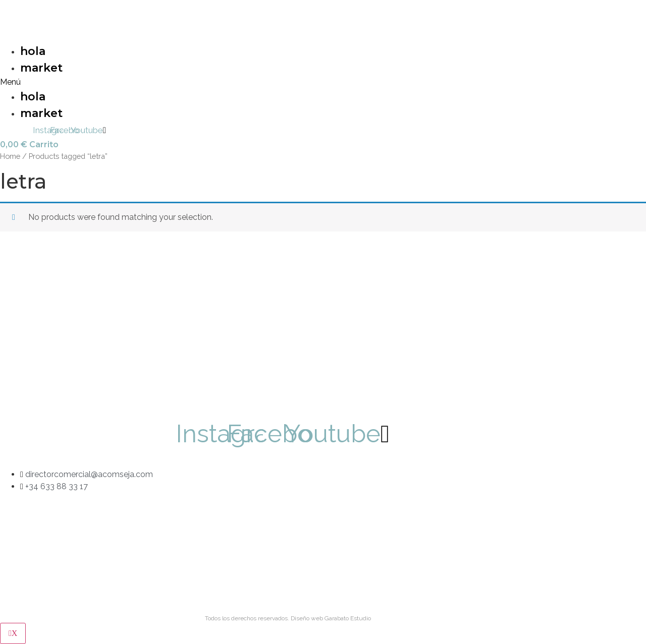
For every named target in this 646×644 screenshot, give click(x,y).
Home (10, 156)
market (41, 68)
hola (33, 51)
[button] (159, 82)
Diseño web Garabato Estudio (331, 618)
